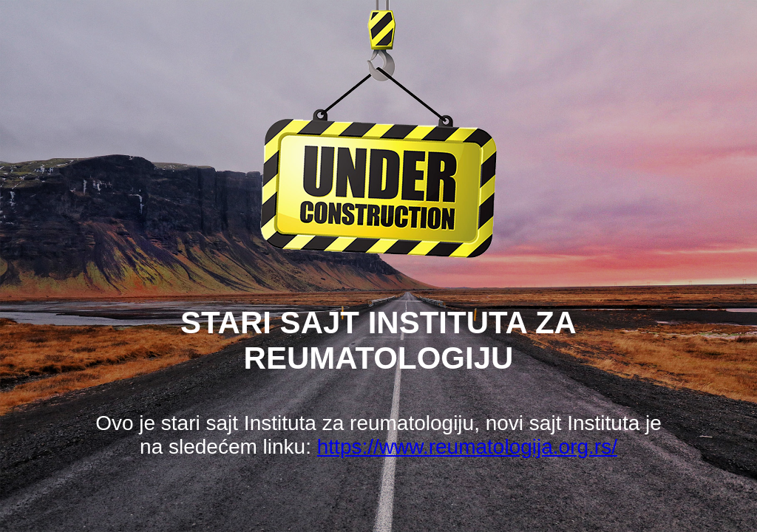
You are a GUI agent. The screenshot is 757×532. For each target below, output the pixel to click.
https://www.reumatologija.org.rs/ (467, 447)
